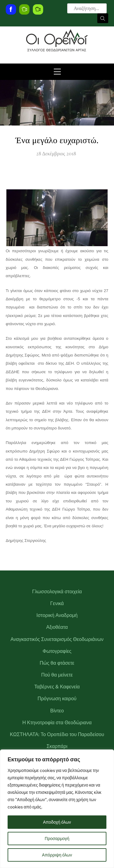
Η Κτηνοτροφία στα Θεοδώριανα (57, 723)
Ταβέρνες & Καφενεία (57, 687)
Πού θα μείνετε (57, 675)
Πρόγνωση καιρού (57, 699)
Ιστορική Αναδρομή (57, 615)
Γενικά (57, 603)
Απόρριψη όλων (57, 855)
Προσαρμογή (57, 839)
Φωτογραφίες (57, 651)
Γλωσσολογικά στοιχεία (57, 592)
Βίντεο (57, 711)
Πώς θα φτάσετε (57, 663)
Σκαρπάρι (57, 746)
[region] (57, 809)
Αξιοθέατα (57, 627)
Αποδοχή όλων (57, 822)
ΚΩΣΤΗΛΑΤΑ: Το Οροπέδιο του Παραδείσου (57, 734)
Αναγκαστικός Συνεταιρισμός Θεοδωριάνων (57, 639)
